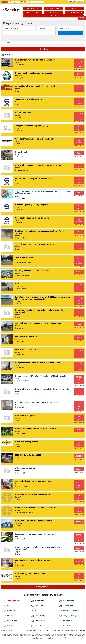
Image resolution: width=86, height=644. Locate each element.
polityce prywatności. (49, 638)
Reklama (33, 2)
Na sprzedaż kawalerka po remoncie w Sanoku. (36, 60)
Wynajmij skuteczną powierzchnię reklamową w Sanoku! (40, 323)
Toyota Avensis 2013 (24, 257)
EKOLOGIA (53, 12)
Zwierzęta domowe (68, 611)
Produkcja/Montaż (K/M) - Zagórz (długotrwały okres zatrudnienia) (38, 548)
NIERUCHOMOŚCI (53, 9)
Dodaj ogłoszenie (14, 2)
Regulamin (53, 631)
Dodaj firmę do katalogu (42, 631)
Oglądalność (61, 631)
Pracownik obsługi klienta (27, 442)
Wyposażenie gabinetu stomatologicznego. (34, 481)
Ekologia (9, 626)
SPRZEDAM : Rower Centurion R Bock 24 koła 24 (36, 429)
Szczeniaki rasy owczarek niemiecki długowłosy (36, 534)
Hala (17, 284)
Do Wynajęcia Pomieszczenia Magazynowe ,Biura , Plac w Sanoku (40, 232)
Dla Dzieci (9, 616)
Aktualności (40, 2)
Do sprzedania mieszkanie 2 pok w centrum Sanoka (38, 363)
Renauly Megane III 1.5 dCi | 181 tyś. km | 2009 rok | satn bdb (42, 376)
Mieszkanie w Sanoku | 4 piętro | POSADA (33, 560)
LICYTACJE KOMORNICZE (75, 12)
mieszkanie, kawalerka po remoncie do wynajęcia (37, 402)
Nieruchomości (67, 601)
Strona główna (29, 631)
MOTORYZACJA (33, 9)
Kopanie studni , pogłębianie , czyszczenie (34, 73)
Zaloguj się (72, 1)
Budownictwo (66, 606)
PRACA (74, 9)
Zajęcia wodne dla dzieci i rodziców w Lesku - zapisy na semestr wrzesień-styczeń (43, 193)
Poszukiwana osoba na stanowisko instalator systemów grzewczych (39, 311)
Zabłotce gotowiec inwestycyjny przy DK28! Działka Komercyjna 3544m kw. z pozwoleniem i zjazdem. (43, 298)
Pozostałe (65, 626)
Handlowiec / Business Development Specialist (36, 508)
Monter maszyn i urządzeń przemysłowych (34, 178)
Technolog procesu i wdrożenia (29, 99)
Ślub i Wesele (38, 621)
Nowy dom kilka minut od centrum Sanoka (34, 521)
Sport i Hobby (38, 616)
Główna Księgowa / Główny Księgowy (32, 205)
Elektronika (10, 611)
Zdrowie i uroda (67, 621)
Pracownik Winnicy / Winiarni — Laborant (33, 494)
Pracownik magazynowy (26, 415)
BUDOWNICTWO (33, 12)
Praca (7, 606)
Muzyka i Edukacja (68, 616)
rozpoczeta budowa (24, 113)
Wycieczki (37, 626)
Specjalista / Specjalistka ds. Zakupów (32, 218)
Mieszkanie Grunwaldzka (26, 336)
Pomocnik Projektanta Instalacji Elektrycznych (35, 86)
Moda (35, 611)
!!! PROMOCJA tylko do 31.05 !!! (28, 455)
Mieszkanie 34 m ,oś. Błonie (27, 350)
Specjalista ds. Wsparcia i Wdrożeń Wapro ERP (35, 244)
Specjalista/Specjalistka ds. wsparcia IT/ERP (35, 139)
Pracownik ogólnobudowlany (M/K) (31, 574)
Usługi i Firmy (10, 621)
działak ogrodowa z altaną (27, 468)
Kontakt (82, 631)
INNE (53, 16)
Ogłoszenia (5, 42)
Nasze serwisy (75, 631)
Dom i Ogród (38, 606)
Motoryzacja (38, 601)
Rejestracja (80, 1)
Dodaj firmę (25, 2)
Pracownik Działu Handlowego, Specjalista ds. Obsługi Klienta (42, 389)
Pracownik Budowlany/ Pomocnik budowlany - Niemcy (39, 165)
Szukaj (70, 33)
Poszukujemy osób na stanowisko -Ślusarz (34, 271)
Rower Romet (21, 152)
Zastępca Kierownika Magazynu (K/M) (32, 126)
